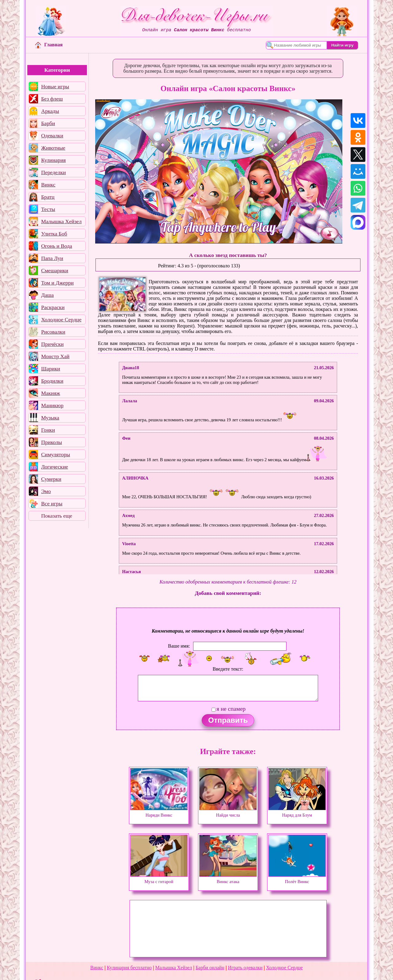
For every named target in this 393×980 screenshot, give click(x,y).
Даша (47, 295)
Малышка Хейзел (61, 221)
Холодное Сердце (61, 320)
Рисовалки (53, 332)
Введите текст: (228, 669)
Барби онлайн (210, 968)
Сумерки (51, 479)
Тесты (48, 209)
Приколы (52, 442)
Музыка (50, 418)
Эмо (46, 491)
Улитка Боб (54, 234)
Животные (53, 148)
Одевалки (52, 136)
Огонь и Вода (57, 246)
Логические (55, 467)
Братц (48, 197)
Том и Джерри (57, 283)
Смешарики (55, 270)
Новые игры (55, 86)
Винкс (48, 185)
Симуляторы (56, 454)
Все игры (52, 503)
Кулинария (53, 160)
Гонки (48, 430)
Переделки (53, 172)
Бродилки (52, 381)
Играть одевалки (245, 968)
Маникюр (52, 405)
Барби (48, 123)
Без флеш (52, 99)
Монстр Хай (55, 356)
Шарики (51, 369)
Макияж (51, 393)
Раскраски (53, 307)
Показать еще (57, 516)
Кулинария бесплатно (129, 968)
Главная (49, 45)
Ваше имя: (179, 646)
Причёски (52, 344)
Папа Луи (52, 258)
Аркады (50, 111)
